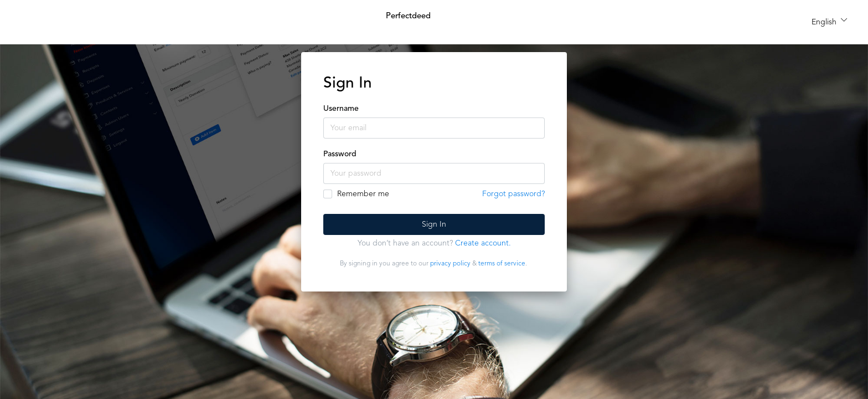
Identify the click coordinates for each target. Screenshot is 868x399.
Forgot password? (513, 194)
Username (341, 109)
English (824, 22)
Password (340, 154)
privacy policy (450, 264)
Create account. (483, 243)
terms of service (502, 264)
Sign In (434, 224)
